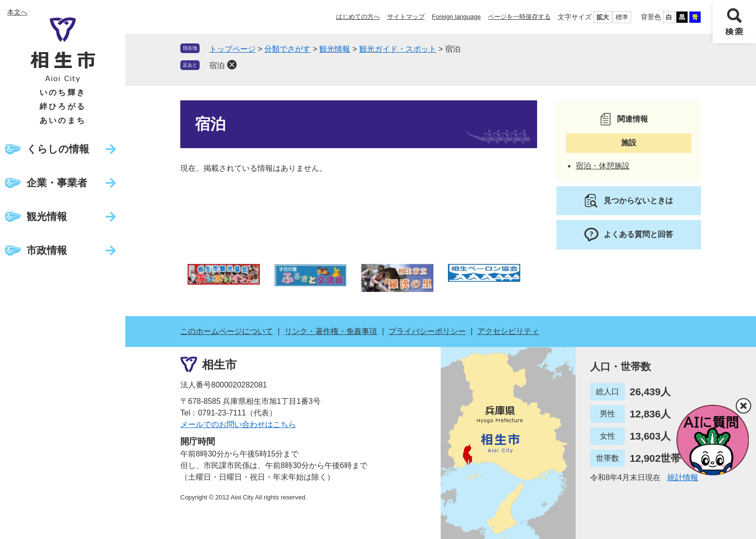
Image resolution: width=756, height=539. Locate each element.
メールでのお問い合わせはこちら (238, 424)
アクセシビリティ (508, 331)
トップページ (232, 49)
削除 (232, 65)
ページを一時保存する (519, 17)
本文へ (17, 12)
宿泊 (217, 65)
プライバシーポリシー (427, 331)
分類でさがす (287, 49)
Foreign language (456, 17)
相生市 (219, 365)
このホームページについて (227, 331)
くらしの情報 (58, 149)
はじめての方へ (358, 17)
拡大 (603, 17)
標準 (622, 17)
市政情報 (47, 250)
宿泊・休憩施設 (603, 166)
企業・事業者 (57, 183)
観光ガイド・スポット (398, 49)
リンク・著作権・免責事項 (331, 331)
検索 (734, 22)
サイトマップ (406, 17)
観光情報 (47, 216)
